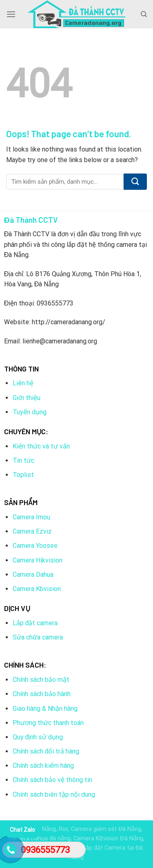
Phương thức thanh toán (48, 723)
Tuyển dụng (30, 412)
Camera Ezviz (32, 531)
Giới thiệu (27, 398)
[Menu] (11, 14)
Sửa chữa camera (38, 637)
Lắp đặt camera (35, 623)
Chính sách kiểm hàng (43, 766)
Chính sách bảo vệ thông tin (52, 780)
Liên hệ (23, 383)
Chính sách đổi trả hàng (46, 751)
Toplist (23, 475)
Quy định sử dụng (38, 737)
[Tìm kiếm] (144, 14)
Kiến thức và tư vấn (41, 446)
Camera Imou (31, 517)
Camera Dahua (33, 575)
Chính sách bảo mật (41, 680)
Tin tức (23, 460)
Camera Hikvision (38, 560)
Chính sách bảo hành (42, 694)
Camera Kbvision (37, 589)
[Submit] (135, 182)
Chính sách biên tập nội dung (54, 794)
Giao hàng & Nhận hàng (45, 709)
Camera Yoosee (35, 546)
